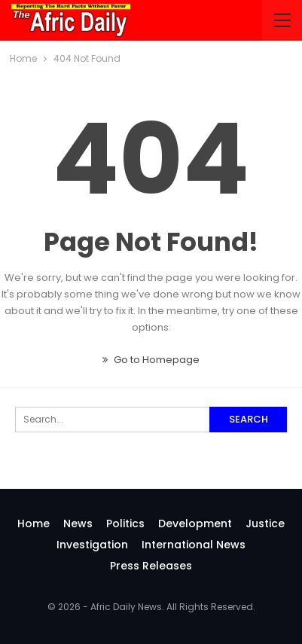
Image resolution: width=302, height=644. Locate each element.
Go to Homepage (151, 360)
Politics (125, 523)
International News (194, 545)
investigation (92, 545)
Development (195, 523)
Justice (265, 523)
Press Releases (151, 566)
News (78, 523)
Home (34, 523)
